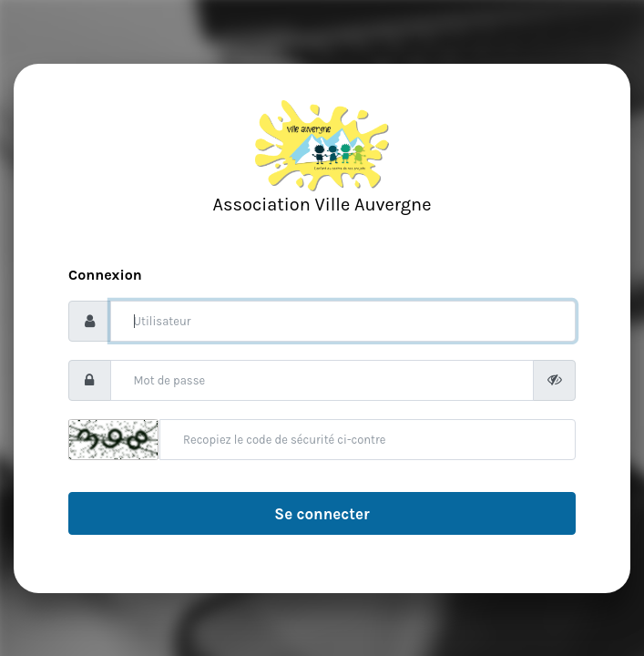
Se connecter (322, 514)
